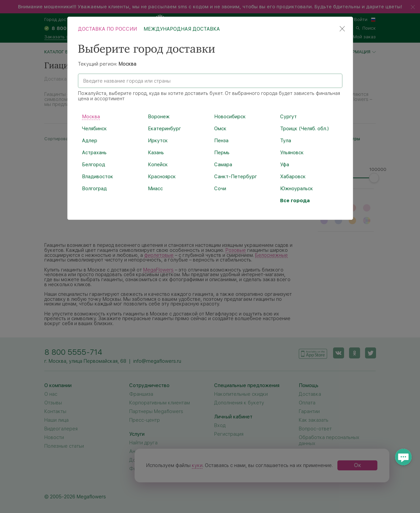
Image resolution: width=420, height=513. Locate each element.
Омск (220, 129)
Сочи (220, 189)
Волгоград (94, 189)
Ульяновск (292, 153)
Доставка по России (107, 29)
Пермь (222, 153)
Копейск (158, 165)
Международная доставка (182, 29)
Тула (286, 141)
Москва (91, 117)
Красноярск (162, 177)
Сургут (288, 117)
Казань (156, 153)
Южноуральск (297, 189)
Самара (223, 165)
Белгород (94, 165)
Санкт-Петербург (235, 177)
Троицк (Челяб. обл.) (304, 129)
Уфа (285, 165)
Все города (295, 201)
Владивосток (98, 177)
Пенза (221, 141)
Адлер (90, 141)
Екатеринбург (164, 129)
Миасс (155, 189)
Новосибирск (230, 117)
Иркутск (158, 141)
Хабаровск (293, 177)
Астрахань (94, 153)
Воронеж (159, 117)
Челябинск (94, 129)
